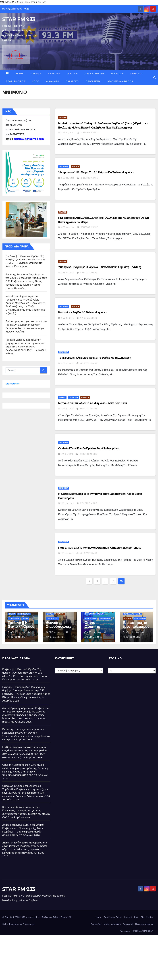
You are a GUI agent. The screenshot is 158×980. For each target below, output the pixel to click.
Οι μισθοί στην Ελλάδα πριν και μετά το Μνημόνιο (89, 448)
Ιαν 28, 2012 (67, 503)
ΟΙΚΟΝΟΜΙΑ (64, 167)
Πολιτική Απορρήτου (144, 924)
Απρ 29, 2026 (18, 632)
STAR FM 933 (19, 19)
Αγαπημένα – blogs (120, 81)
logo (36, 81)
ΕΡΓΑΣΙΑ (62, 397)
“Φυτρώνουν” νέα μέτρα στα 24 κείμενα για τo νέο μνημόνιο (96, 172)
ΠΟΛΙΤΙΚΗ (72, 74)
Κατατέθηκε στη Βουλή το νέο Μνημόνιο (82, 312)
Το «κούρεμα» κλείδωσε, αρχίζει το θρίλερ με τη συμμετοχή (95, 358)
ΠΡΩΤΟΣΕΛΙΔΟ (24, 614)
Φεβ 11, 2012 (67, 273)
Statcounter (13, 384)
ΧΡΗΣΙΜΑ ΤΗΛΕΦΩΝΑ (143, 931)
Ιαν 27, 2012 (67, 553)
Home (20, 74)
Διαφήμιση (53, 81)
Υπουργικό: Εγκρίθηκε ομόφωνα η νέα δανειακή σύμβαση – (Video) (100, 267)
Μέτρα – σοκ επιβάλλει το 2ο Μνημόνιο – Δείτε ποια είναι (92, 403)
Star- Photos (15, 81)
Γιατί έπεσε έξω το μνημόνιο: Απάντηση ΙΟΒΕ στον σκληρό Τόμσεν (100, 548)
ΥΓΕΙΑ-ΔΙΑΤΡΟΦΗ (94, 74)
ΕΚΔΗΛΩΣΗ (117, 74)
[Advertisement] (79, 957)
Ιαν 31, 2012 (67, 454)
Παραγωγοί (73, 81)
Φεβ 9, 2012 (67, 363)
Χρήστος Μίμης (87, 133)
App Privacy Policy (113, 917)
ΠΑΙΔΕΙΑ (12, 614)
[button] (155, 77)
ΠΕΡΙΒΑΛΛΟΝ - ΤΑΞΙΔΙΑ (94, 614)
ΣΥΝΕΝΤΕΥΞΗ (14, 619)
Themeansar (29, 924)
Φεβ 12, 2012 (68, 133)
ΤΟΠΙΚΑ (36, 74)
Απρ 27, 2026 (133, 632)
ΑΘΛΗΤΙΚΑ (54, 74)
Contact (137, 74)
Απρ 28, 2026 (56, 632)
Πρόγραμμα (93, 81)
